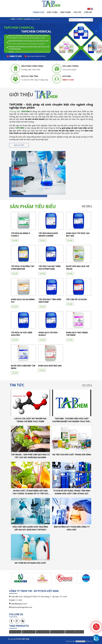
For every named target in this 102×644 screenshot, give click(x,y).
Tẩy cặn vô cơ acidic (57, 632)
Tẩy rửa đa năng (15, 632)
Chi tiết (15, 240)
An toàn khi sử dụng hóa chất (30, 563)
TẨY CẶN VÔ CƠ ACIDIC (77, 299)
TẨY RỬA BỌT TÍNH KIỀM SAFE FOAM (50, 301)
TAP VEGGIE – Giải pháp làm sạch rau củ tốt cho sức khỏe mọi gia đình (30, 456)
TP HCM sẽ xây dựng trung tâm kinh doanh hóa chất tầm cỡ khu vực (72, 492)
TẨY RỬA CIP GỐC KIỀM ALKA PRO (22, 334)
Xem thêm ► (87, 206)
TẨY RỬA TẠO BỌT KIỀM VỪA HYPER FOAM (50, 268)
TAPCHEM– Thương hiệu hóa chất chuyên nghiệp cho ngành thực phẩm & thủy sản (72, 420)
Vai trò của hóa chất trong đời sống (72, 455)
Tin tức (77, 12)
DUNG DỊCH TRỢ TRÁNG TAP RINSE (77, 334)
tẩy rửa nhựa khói (29, 632)
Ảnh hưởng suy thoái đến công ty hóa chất (72, 528)
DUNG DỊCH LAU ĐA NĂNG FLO (23, 301)
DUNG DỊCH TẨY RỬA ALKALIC (48, 334)
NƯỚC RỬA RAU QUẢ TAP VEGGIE (78, 268)
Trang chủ (38, 12)
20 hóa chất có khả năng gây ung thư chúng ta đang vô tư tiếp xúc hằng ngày (30, 492)
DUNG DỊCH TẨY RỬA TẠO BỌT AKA (78, 235)
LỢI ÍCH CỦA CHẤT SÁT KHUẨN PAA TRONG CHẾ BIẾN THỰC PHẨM (30, 420)
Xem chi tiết (19, 145)
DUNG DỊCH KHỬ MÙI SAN (50, 366)
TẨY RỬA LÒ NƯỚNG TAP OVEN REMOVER (23, 268)
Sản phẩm (66, 12)
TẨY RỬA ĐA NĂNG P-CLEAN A (21, 235)
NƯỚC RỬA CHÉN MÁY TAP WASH (23, 367)
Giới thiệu (52, 12)
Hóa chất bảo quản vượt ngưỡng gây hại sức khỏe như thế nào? (30, 528)
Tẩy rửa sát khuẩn (43, 632)
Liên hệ (88, 12)
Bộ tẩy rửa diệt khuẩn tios (75, 632)
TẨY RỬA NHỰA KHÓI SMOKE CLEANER (48, 235)
